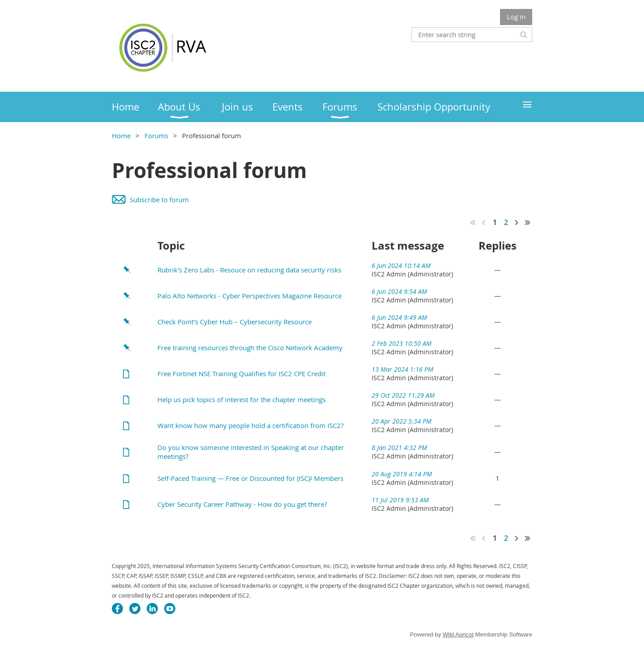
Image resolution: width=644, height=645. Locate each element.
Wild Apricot (458, 634)
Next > (517, 222)
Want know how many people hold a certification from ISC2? (250, 425)
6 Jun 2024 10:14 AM (401, 265)
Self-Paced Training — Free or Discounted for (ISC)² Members (250, 478)
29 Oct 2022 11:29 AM (403, 395)
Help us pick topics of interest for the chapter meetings (241, 399)
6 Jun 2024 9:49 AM (399, 317)
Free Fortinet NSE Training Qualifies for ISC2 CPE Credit (241, 373)
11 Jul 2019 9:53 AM (400, 500)
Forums (156, 136)
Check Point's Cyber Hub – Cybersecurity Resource (235, 322)
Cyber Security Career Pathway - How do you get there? (242, 504)
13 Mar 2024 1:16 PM (402, 369)
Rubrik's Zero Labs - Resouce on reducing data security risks (249, 270)
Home (121, 136)
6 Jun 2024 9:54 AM (399, 291)
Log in (516, 17)
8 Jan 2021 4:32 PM (399, 448)
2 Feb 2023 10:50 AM (402, 343)
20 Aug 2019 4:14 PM (402, 474)
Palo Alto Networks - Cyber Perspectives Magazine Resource (250, 296)
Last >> (528, 222)
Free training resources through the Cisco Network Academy (250, 348)
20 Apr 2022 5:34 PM (402, 421)
